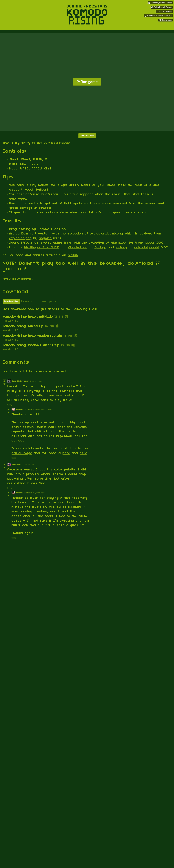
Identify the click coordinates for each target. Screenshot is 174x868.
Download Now (87, 136)
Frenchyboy (144, 243)
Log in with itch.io (17, 372)
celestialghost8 (147, 247)
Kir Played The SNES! (42, 247)
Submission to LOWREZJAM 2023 (158, 16)
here (66, 453)
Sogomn (45, 238)
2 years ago (36, 381)
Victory (121, 247)
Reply (10, 405)
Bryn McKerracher (21, 381)
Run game (87, 82)
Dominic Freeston (24, 409)
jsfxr (68, 243)
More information (18, 279)
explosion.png (20, 238)
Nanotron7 (17, 464)
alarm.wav (119, 243)
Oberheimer (78, 247)
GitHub (73, 255)
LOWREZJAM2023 (57, 143)
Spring (100, 247)
